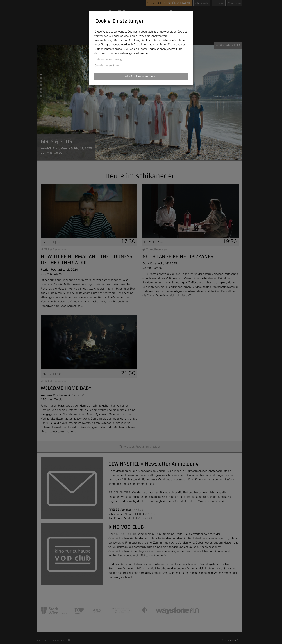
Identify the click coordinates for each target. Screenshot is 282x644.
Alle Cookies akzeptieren (141, 76)
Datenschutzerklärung (108, 59)
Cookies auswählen (107, 65)
